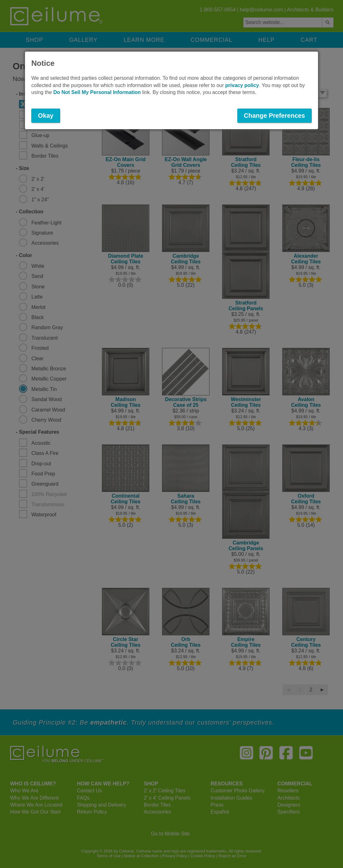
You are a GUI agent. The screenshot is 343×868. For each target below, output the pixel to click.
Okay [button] (46, 116)
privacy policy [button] (242, 85)
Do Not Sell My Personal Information (97, 92)
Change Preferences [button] (274, 116)
